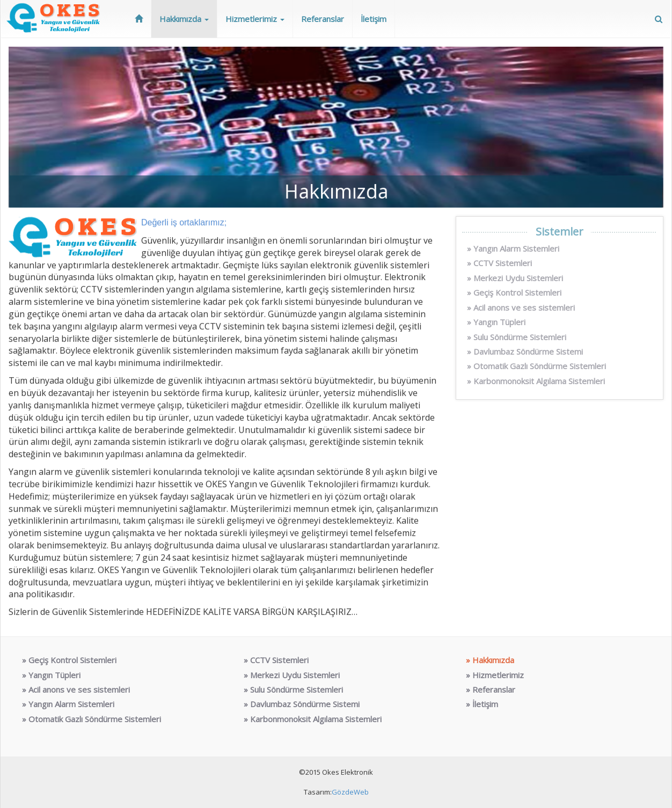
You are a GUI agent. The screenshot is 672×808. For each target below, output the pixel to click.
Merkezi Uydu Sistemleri (518, 278)
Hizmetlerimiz (255, 19)
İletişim (374, 19)
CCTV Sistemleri (503, 263)
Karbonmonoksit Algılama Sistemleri (539, 381)
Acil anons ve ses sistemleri (524, 307)
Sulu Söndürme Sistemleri (520, 337)
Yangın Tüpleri (499, 322)
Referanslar (323, 19)
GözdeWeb (350, 792)
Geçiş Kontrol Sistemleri (517, 292)
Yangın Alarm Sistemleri (516, 248)
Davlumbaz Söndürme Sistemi (528, 351)
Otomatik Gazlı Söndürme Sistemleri (540, 366)
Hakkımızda (184, 19)
